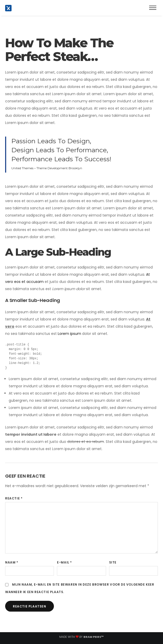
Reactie (14, 498)
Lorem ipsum (69, 334)
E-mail (64, 562)
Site (113, 562)
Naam (12, 562)
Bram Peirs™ (94, 637)
